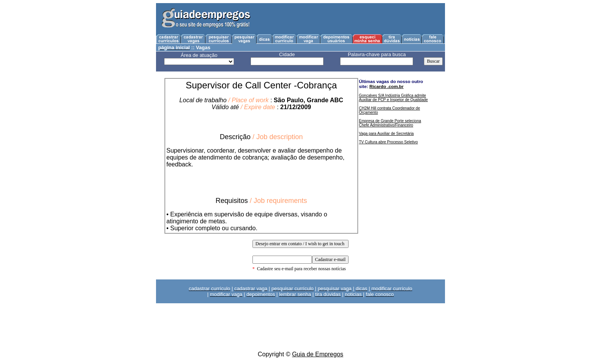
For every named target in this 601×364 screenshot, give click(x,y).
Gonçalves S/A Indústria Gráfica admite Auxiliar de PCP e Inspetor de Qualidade (393, 98)
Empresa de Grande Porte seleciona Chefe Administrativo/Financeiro (390, 123)
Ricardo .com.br (386, 86)
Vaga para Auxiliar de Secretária (386, 134)
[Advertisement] (350, 19)
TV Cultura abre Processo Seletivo (388, 142)
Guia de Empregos (318, 354)
